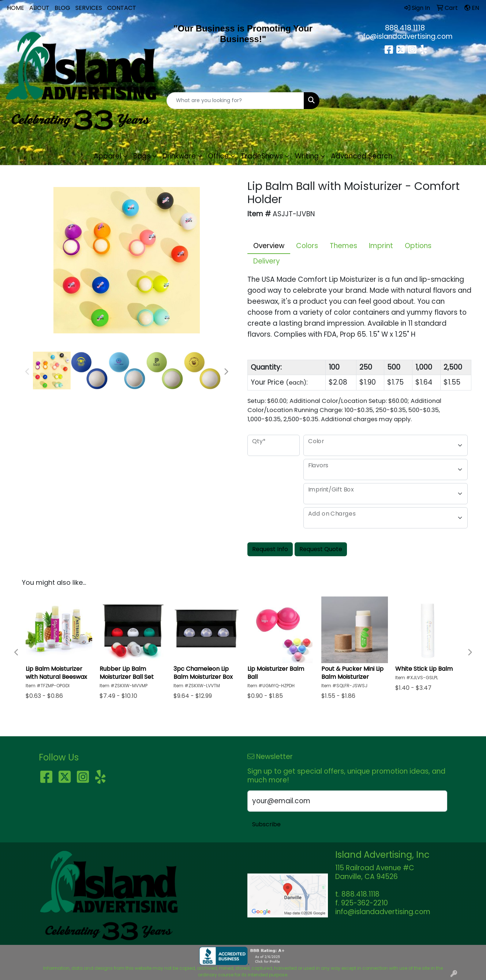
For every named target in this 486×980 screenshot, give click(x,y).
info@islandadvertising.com (405, 36)
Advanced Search (362, 156)
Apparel (107, 156)
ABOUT (39, 8)
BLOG (62, 8)
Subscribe (266, 824)
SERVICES (89, 8)
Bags (142, 156)
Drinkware (179, 156)
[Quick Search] (235, 101)
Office (218, 156)
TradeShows (262, 156)
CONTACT (122, 8)
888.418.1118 (405, 28)
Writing (307, 156)
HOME (16, 8)
